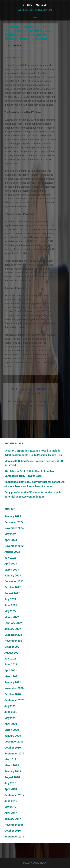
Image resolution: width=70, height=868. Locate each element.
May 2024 (10, 534)
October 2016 (13, 831)
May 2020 (10, 718)
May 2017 (10, 807)
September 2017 (14, 795)
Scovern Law (14, 45)
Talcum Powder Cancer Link (19, 48)
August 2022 (12, 593)
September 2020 (14, 700)
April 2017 (11, 813)
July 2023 (10, 558)
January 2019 (13, 771)
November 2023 (14, 546)
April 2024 (11, 540)
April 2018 (11, 789)
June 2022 (11, 605)
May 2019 (10, 759)
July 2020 (10, 706)
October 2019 (13, 748)
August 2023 (12, 552)
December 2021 (14, 635)
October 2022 (13, 587)
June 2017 (11, 801)
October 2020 (13, 694)
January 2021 (13, 682)
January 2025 (13, 516)
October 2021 (13, 647)
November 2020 (14, 688)
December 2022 (14, 581)
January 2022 (13, 629)
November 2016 (14, 825)
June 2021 (11, 664)
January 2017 (13, 819)
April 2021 (11, 670)
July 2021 (10, 659)
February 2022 (13, 623)
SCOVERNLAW (35, 5)
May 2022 (10, 611)
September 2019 (14, 753)
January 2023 (13, 575)
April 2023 (11, 564)
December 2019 (14, 742)
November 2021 (14, 641)
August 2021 (12, 653)
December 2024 (14, 522)
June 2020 (11, 712)
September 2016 (14, 837)
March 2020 (12, 730)
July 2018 (10, 783)
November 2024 (14, 528)
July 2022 (10, 599)
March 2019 (12, 765)
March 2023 (12, 570)
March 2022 (12, 617)
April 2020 (11, 724)
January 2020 (13, 736)
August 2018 (12, 777)
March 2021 (12, 676)
